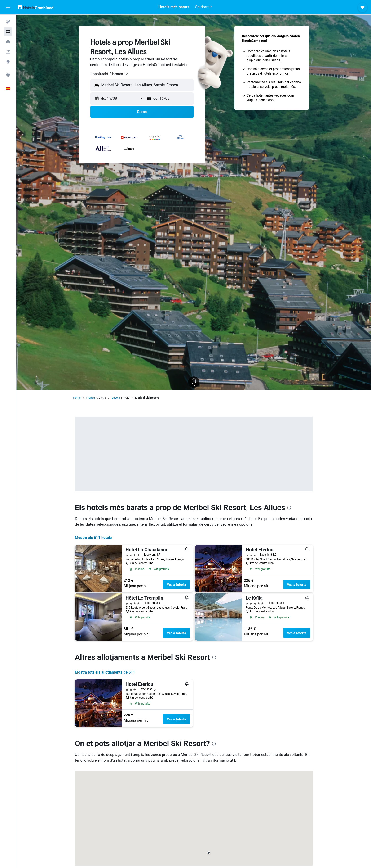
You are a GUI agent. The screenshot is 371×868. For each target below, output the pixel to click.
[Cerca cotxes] (8, 42)
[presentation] (289, 508)
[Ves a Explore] (8, 62)
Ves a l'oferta (176, 585)
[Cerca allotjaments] (8, 32)
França (91, 398)
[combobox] (109, 74)
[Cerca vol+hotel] (8, 52)
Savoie (116, 398)
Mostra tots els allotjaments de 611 (105, 672)
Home (77, 398)
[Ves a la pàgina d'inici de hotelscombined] (35, 7)
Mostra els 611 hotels (93, 538)
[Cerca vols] (8, 22)
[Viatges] (8, 75)
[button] (8, 7)
